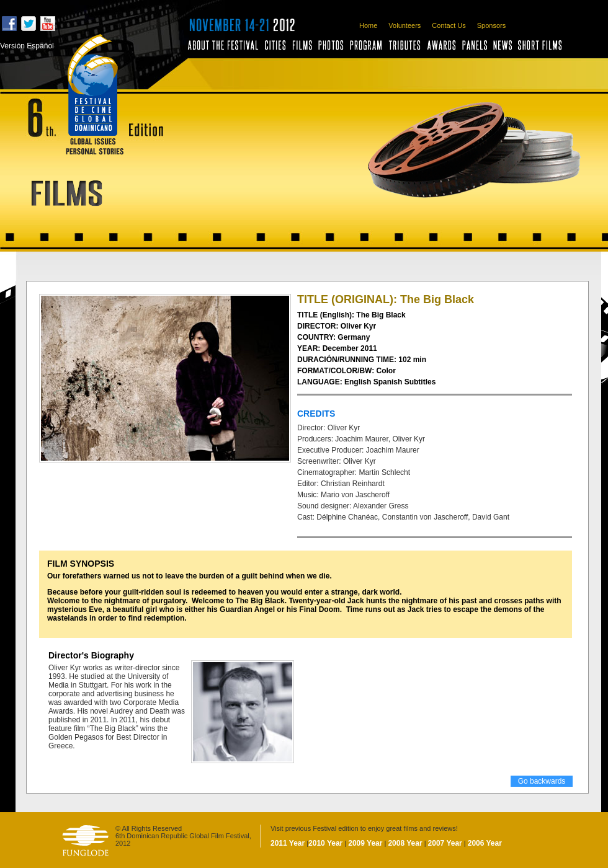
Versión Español (27, 46)
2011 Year (288, 843)
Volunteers (405, 25)
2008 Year (405, 843)
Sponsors (491, 25)
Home (368, 25)
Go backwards (542, 781)
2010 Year (325, 843)
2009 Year (365, 843)
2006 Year (485, 843)
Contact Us (449, 25)
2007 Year (445, 843)
